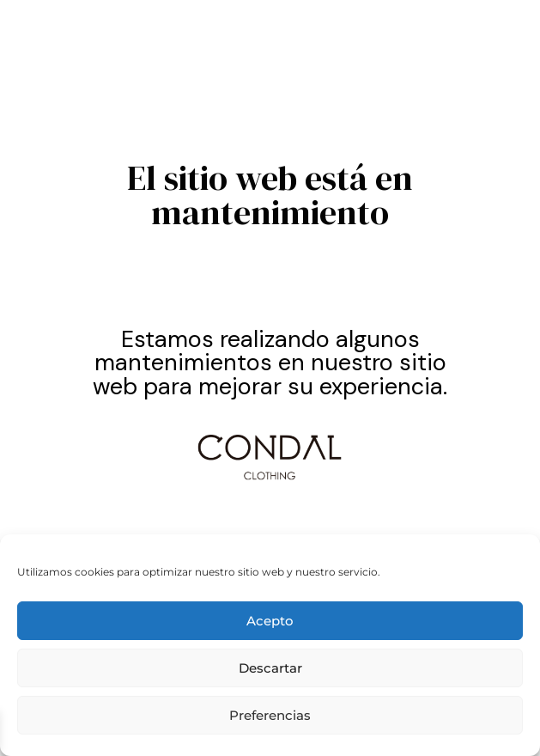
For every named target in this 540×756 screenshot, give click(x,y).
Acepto (270, 621)
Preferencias (270, 715)
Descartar (270, 668)
